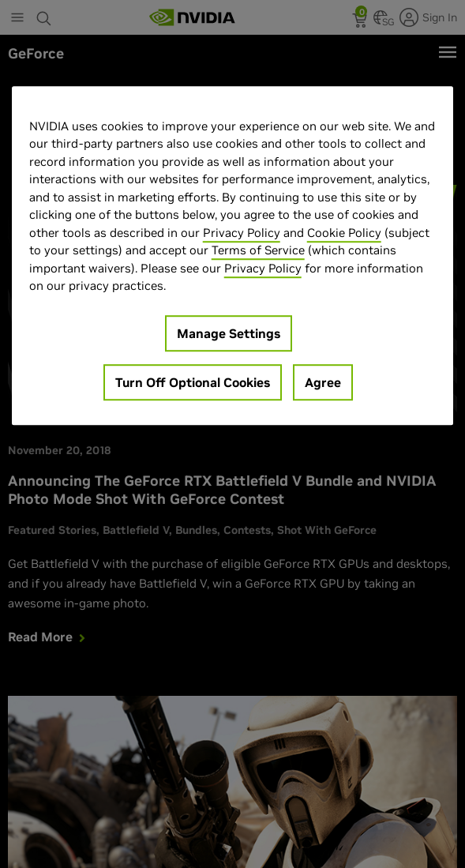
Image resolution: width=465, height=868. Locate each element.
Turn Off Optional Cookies (193, 382)
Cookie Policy (344, 233)
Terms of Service (258, 251)
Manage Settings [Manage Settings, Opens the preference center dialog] (229, 333)
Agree (323, 382)
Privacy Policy (242, 233)
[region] (233, 256)
